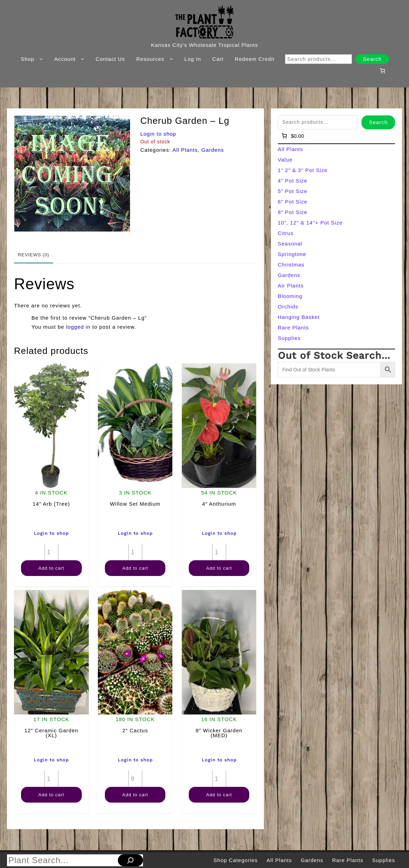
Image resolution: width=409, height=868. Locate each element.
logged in (78, 327)
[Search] (130, 860)
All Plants (185, 150)
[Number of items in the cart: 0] (382, 71)
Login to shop (158, 134)
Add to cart (51, 568)
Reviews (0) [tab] (34, 255)
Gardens (213, 150)
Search (372, 59)
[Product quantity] (51, 552)
